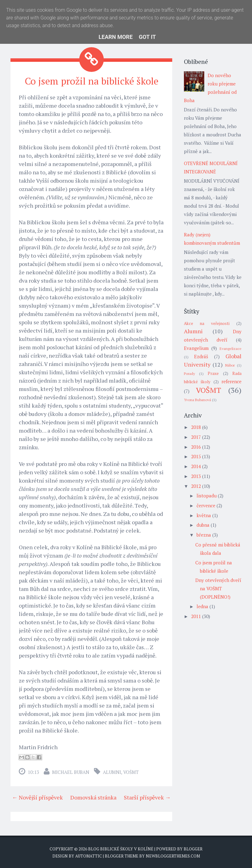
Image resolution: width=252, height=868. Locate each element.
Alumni (112, 772)
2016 (196, 447)
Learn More (116, 37)
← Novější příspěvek (37, 797)
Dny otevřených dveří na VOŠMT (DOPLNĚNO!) (218, 588)
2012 (196, 486)
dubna (203, 525)
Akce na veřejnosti (207, 323)
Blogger (193, 849)
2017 (196, 437)
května (204, 515)
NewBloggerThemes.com (173, 856)
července (206, 505)
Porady (189, 374)
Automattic (89, 856)
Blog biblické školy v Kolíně (121, 849)
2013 (196, 476)
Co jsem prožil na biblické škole (91, 81)
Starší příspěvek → (147, 797)
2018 (196, 427)
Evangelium (196, 348)
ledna (202, 606)
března (204, 535)
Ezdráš (201, 356)
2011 (196, 616)
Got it (147, 37)
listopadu (207, 496)
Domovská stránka (93, 797)
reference (232, 381)
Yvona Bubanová (197, 400)
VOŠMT (131, 772)
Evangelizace (231, 349)
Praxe (213, 373)
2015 (196, 456)
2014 (196, 466)
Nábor (230, 365)
